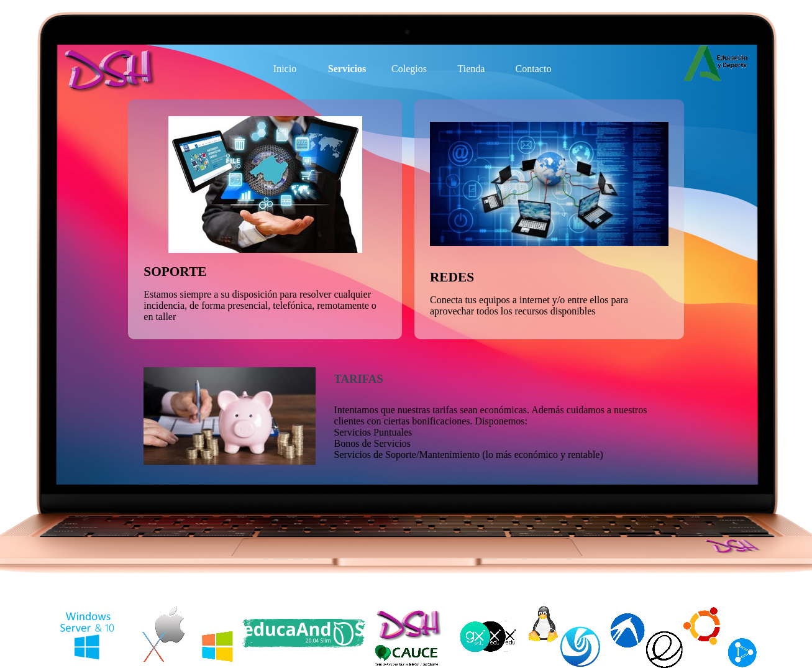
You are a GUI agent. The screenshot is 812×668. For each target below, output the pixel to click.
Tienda (472, 69)
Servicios (347, 69)
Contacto (534, 69)
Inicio (285, 69)
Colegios (409, 69)
